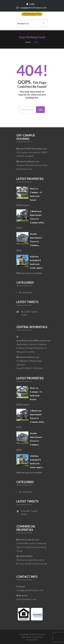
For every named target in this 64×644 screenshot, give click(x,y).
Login (31, 4)
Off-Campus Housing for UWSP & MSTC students (32, 152)
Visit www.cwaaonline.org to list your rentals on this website (32, 560)
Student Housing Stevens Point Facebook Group (32, 165)
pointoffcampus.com (26, 599)
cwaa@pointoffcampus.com (30, 590)
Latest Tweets (27, 302)
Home (28, 42)
